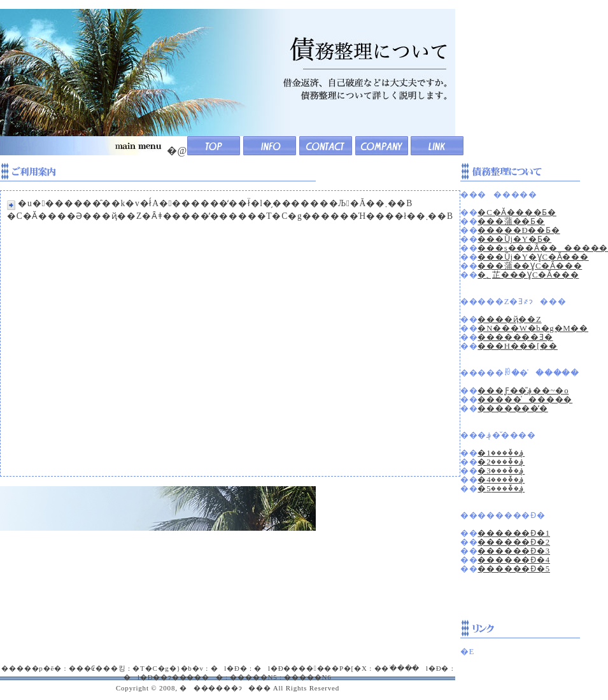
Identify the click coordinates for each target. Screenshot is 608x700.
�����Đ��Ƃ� (519, 230)
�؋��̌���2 (501, 462)
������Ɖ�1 (514, 533)
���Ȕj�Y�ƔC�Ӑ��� (533, 257)
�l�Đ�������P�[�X (310, 668)
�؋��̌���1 (501, 453)
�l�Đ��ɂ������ (173, 677)
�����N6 (308, 677)
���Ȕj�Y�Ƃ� (514, 239)
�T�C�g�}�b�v (168, 668)
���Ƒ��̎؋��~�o (523, 391)
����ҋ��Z (509, 319)
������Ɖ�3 (514, 551)
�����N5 (253, 677)
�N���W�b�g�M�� (533, 328)
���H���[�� (518, 346)
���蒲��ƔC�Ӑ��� (530, 266)
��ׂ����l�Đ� (412, 668)
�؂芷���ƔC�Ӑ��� (528, 275)
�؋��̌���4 (501, 480)
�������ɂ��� (225, 688)
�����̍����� (525, 400)
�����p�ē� (32, 668)
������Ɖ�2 (514, 542)
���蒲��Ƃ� (511, 221)
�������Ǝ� (515, 337)
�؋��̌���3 (501, 471)
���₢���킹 (97, 668)
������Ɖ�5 (514, 569)
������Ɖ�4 (514, 560)
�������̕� (513, 409)
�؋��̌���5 (501, 489)
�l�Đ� (229, 668)
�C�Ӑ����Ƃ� (517, 213)
